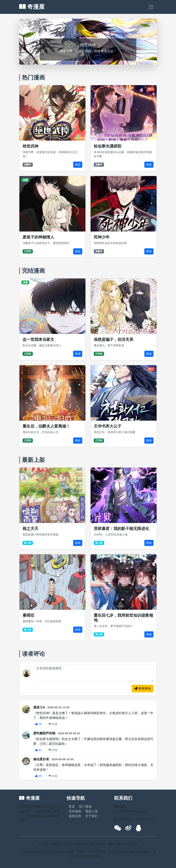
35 (38, 776)
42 (38, 750)
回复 (53, 724)
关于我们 (92, 816)
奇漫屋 (32, 7)
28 (38, 724)
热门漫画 (85, 807)
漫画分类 (75, 816)
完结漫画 (75, 811)
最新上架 (92, 811)
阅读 (78, 165)
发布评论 (143, 688)
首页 (72, 807)
